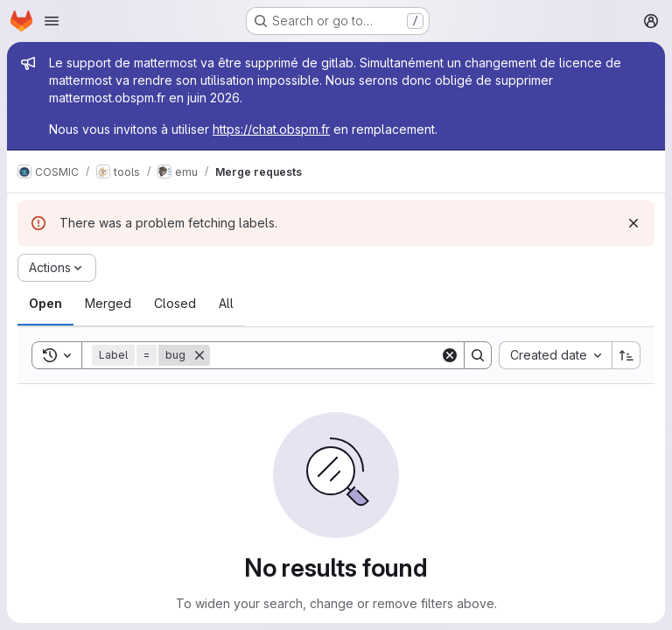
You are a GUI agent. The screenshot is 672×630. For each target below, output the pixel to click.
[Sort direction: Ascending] (626, 355)
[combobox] (555, 355)
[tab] (45, 304)
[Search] (325, 355)
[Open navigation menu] (52, 21)
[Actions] (57, 268)
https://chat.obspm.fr (271, 129)
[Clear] (450, 355)
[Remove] (199, 355)
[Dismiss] (633, 223)
